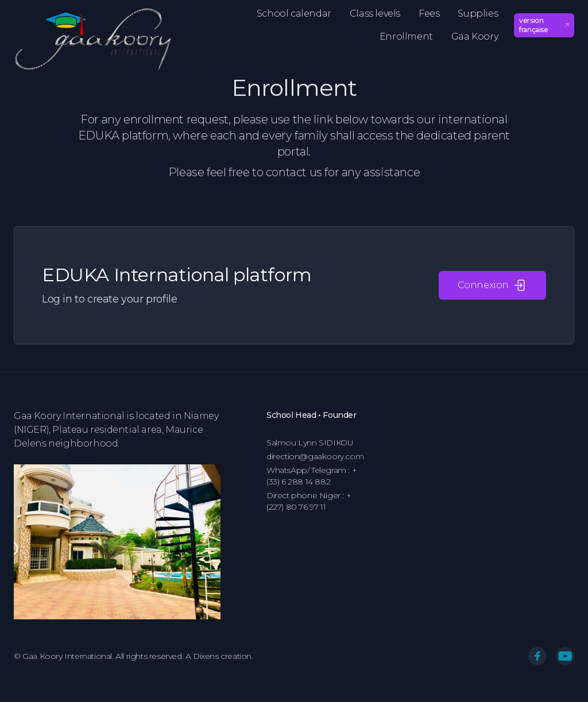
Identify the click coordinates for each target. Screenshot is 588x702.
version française (544, 25)
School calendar (294, 13)
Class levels (375, 13)
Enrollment (406, 36)
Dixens (206, 656)
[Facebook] (537, 656)
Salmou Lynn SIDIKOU (310, 443)
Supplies (478, 13)
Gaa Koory (475, 36)
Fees (429, 13)
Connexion (492, 285)
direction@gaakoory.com (315, 456)
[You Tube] (565, 656)
